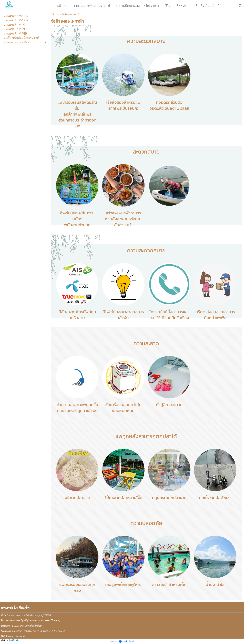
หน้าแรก (55, 14)
